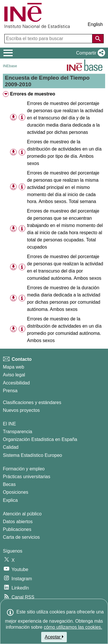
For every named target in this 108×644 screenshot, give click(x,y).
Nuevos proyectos (21, 410)
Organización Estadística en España (40, 439)
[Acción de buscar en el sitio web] (98, 39)
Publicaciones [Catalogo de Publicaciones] (17, 529)
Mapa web (14, 367)
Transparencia (18, 432)
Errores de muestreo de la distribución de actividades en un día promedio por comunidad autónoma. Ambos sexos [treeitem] (64, 330)
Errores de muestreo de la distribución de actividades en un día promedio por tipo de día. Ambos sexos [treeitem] (64, 153)
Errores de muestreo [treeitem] (33, 94)
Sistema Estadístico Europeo (32, 455)
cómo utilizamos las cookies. (73, 627)
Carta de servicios (21, 537)
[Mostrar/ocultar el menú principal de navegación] (8, 53)
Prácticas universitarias (27, 477)
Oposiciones (16, 492)
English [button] (95, 24)
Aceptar (54, 637)
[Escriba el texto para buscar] (49, 39)
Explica (10, 500)
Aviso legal (14, 375)
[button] (89, 53)
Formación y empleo (24, 469)
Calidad (11, 447)
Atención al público (22, 514)
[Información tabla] (22, 118)
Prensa (10, 391)
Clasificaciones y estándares (32, 402)
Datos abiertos (18, 522)
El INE (9, 424)
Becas (9, 484)
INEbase (10, 66)
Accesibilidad (16, 383)
